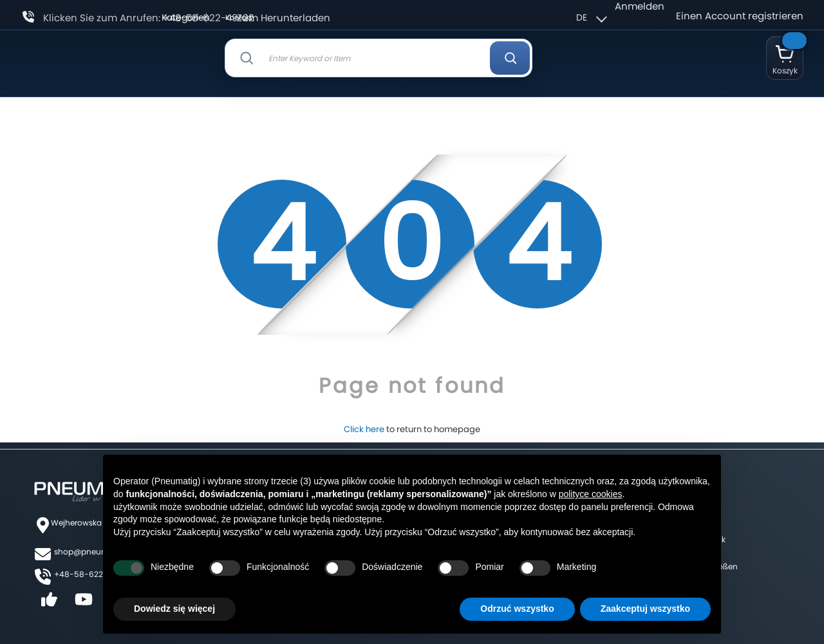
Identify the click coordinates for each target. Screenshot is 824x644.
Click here (364, 429)
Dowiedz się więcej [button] (174, 609)
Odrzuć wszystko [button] (517, 609)
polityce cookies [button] (591, 494)
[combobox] (379, 58)
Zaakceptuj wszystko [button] (645, 609)
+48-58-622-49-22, (93, 574)
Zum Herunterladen (284, 18)
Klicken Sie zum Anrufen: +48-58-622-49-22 (149, 18)
